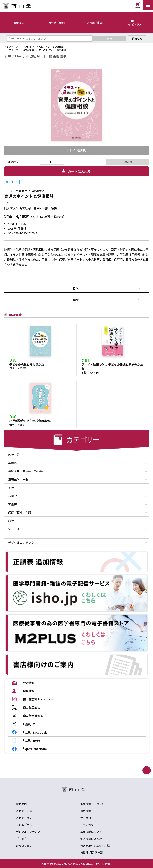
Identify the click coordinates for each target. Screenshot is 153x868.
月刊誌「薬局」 (25, 818)
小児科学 (27, 47)
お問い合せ (87, 825)
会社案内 (86, 818)
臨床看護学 (28, 50)
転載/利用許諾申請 (92, 852)
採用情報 (86, 811)
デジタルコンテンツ (28, 832)
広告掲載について (91, 832)
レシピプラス (24, 825)
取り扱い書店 (24, 846)
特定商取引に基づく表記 (95, 846)
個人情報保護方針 (91, 839)
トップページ (11, 47)
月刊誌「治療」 (25, 811)
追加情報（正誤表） (92, 804)
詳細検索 (137, 38)
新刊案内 (21, 804)
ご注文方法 (23, 839)
